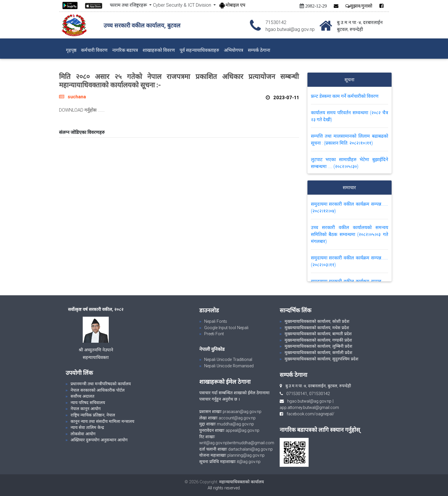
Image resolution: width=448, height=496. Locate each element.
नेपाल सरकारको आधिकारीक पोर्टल (98, 390)
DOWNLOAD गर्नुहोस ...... (82, 110)
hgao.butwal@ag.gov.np (309, 401)
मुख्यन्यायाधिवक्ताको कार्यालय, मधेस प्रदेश (317, 328)
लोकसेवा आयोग (83, 434)
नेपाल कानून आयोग (86, 409)
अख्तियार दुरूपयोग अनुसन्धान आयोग (99, 440)
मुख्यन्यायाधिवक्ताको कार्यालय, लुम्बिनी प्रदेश (318, 346)
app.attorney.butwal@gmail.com (309, 408)
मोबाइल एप (232, 5)
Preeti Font (214, 334)
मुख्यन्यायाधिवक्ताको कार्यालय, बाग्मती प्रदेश (318, 334)
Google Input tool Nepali (226, 328)
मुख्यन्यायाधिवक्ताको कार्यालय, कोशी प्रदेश (317, 321)
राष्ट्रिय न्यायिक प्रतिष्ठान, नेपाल (93, 415)
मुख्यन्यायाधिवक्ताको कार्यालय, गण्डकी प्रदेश (318, 340)
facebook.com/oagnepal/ (309, 414)
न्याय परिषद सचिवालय (88, 403)
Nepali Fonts (216, 321)
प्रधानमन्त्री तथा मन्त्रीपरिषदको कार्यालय (101, 384)
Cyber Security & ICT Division (183, 5)
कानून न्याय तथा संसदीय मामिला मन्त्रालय (102, 421)
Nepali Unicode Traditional (228, 359)
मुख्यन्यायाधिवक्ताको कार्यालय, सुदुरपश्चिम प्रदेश (321, 359)
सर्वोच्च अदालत (82, 396)
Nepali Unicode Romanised (229, 366)
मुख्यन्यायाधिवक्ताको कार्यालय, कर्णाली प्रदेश (318, 353)
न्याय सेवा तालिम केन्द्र (87, 427)
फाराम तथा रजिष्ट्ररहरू (129, 5)
